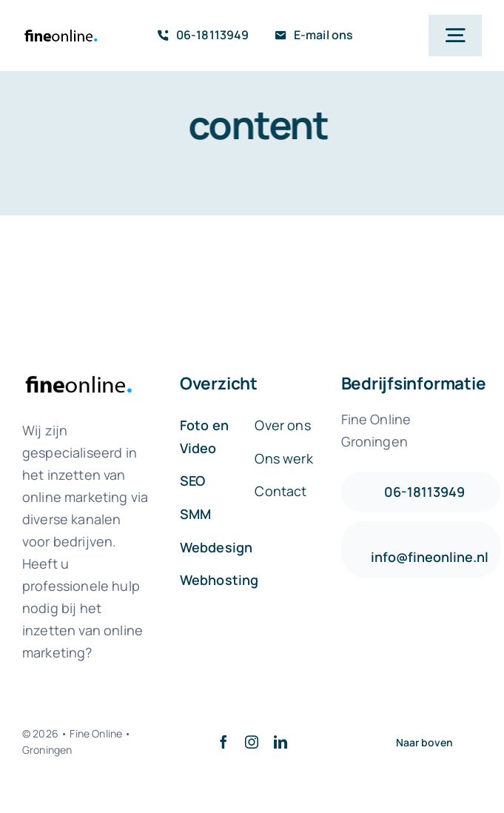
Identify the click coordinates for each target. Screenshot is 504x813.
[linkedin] (280, 742)
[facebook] (224, 742)
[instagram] (252, 742)
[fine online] (61, 29)
